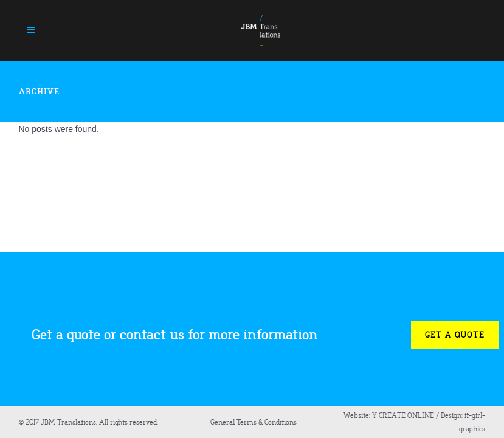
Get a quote (455, 335)
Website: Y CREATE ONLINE (389, 415)
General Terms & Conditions (254, 422)
